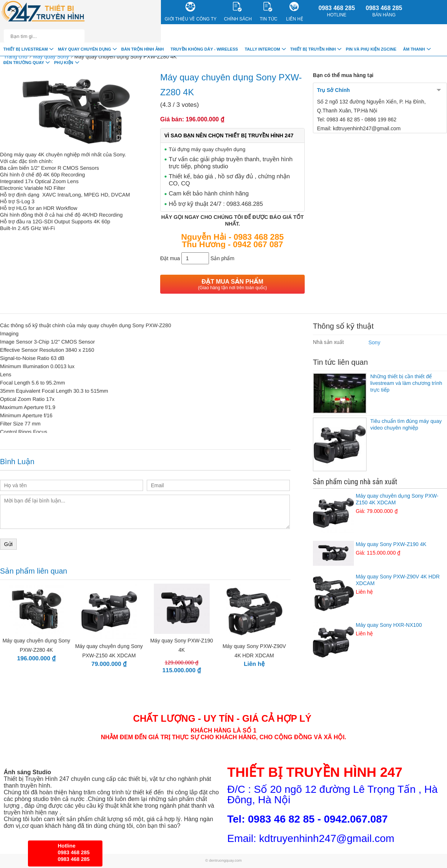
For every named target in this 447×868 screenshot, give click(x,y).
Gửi (8, 544)
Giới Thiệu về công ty (191, 12)
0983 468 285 (337, 11)
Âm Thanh (414, 49)
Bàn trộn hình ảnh (142, 49)
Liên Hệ (295, 12)
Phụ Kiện (64, 63)
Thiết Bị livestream (26, 49)
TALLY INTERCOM (262, 49)
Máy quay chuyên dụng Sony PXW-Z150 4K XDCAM (380, 504)
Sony (374, 342)
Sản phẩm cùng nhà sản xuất (355, 482)
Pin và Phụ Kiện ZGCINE (371, 49)
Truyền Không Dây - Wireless (204, 49)
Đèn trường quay (24, 63)
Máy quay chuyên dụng (84, 49)
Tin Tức (268, 12)
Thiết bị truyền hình (313, 49)
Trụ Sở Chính (333, 90)
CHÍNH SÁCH (238, 12)
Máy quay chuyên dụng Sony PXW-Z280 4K (126, 57)
